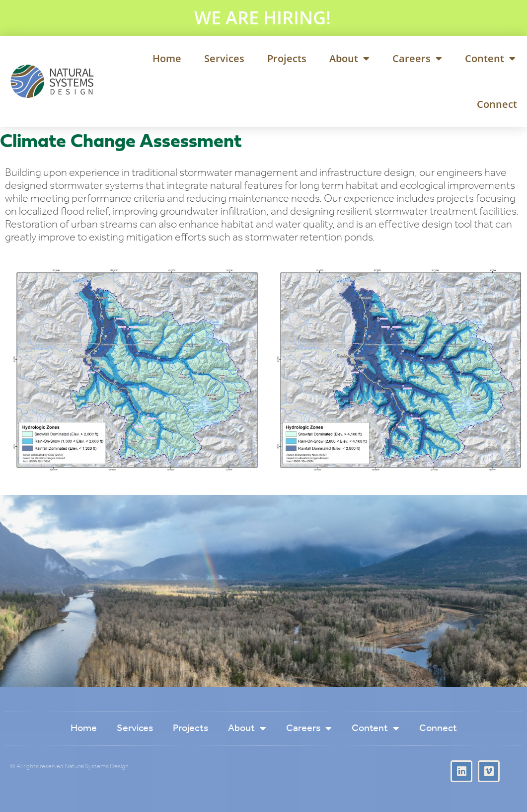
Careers (417, 59)
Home (167, 58)
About (349, 59)
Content (490, 59)
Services (224, 58)
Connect (497, 104)
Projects (287, 58)
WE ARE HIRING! (263, 18)
